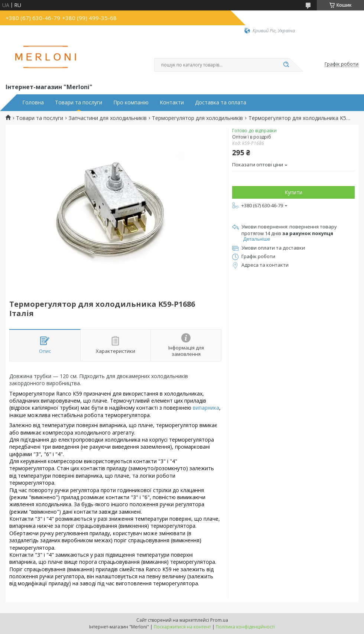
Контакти (172, 103)
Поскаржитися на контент (182, 627)
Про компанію (131, 103)
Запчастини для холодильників (108, 118)
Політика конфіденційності (245, 627)
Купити (293, 192)
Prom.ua (219, 620)
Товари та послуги (79, 103)
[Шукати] (286, 65)
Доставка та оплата (221, 103)
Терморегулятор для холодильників (197, 118)
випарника (206, 408)
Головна (33, 103)
